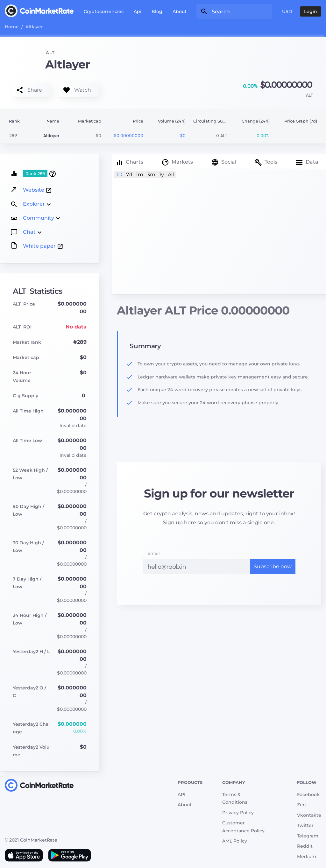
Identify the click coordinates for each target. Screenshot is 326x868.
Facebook (308, 794)
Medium (307, 857)
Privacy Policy (238, 813)
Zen (301, 805)
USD (287, 11)
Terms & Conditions (235, 798)
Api (138, 11)
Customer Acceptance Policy (243, 827)
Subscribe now (273, 566)
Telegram (308, 836)
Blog (157, 11)
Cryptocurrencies (104, 11)
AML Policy (235, 841)
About (180, 11)
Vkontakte (309, 815)
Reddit (305, 846)
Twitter (305, 825)
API (181, 794)
